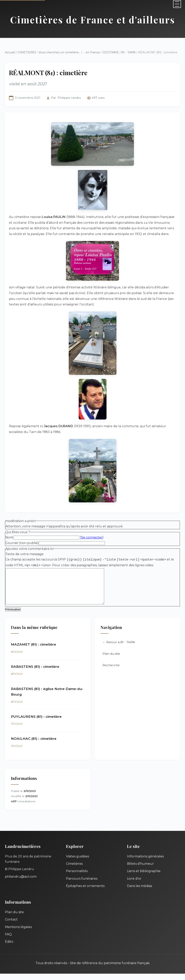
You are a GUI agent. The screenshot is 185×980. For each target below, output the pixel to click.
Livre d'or (134, 885)
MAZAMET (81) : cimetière (33, 651)
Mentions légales (18, 933)
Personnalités (77, 877)
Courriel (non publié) (22, 543)
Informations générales (145, 863)
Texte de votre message (24, 554)
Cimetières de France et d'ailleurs (93, 20)
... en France (92, 52)
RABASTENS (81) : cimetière (35, 673)
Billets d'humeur (140, 870)
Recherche (111, 671)
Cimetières (74, 870)
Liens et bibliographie (144, 877)
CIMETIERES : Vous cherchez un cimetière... (49, 52)
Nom (9, 537)
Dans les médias (139, 892)
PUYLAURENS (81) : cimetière (36, 723)
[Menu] (177, 4)
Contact (11, 926)
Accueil (10, 52)
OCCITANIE (111, 52)
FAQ (8, 941)
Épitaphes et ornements (85, 892)
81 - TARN (128, 52)
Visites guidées (77, 863)
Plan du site (111, 660)
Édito (9, 948)
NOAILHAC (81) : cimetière (34, 745)
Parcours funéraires (82, 885)
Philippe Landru (69, 98)
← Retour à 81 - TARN (119, 648)
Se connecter (92, 537)
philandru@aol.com (21, 883)
